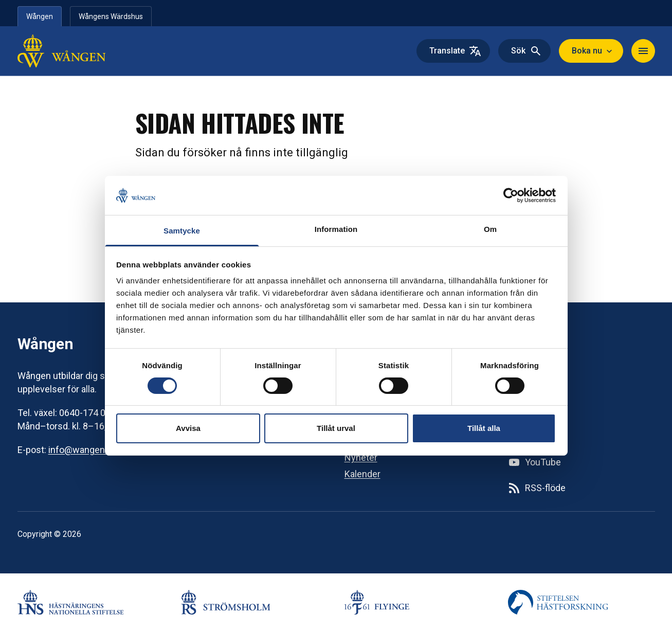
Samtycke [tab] (182, 231)
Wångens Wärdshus (111, 16)
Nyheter (361, 457)
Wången (40, 16)
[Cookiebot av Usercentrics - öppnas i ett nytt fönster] (511, 195)
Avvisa (188, 428)
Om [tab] (490, 229)
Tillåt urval (336, 428)
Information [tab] (336, 229)
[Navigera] (643, 51)
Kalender (362, 474)
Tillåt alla (484, 428)
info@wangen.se (83, 450)
